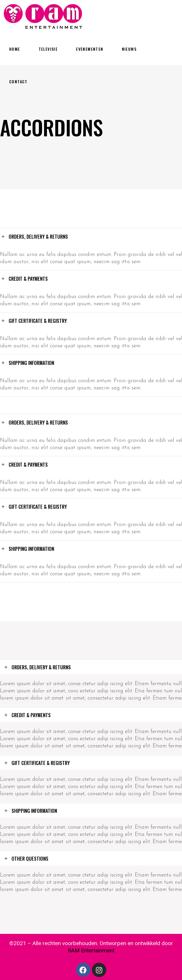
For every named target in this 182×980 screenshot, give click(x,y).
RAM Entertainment (91, 950)
